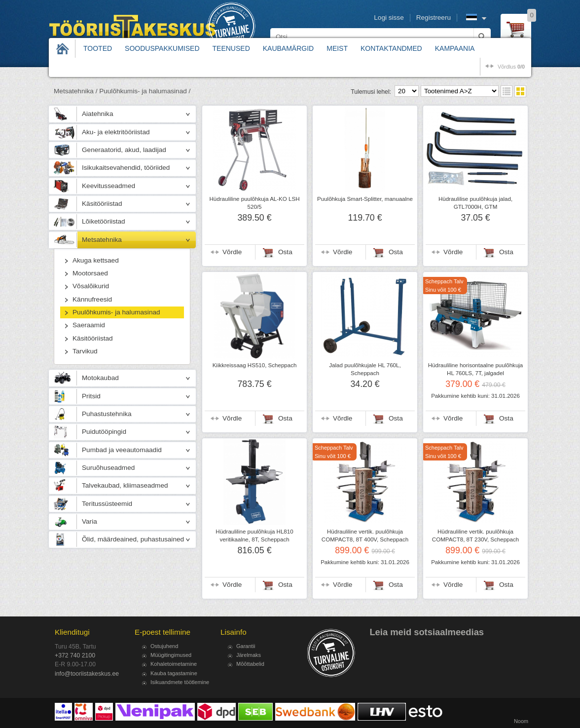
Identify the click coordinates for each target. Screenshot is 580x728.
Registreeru (434, 18)
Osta (285, 252)
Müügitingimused (171, 655)
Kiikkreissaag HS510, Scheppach (255, 365)
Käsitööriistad (102, 204)
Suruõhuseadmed (108, 468)
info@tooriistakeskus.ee (87, 674)
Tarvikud (85, 351)
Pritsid (91, 396)
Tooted (98, 48)
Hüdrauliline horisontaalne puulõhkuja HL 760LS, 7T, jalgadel (476, 369)
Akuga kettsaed (96, 260)
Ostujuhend (164, 646)
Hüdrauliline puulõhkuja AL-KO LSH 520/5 (255, 203)
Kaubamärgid (288, 48)
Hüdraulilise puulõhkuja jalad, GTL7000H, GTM (475, 203)
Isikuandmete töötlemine (180, 682)
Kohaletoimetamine (174, 664)
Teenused (231, 48)
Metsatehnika (102, 240)
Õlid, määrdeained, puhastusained (133, 539)
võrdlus (511, 67)
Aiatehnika (97, 114)
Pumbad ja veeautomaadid (122, 450)
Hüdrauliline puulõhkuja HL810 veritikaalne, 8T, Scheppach (254, 536)
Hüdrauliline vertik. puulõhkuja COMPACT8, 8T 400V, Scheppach (365, 536)
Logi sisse (389, 18)
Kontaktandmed (391, 48)
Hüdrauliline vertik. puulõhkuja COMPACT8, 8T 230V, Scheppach (475, 536)
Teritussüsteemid (107, 504)
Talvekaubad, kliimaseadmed (125, 485)
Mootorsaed (90, 273)
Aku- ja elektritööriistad (116, 132)
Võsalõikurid (91, 286)
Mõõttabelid (250, 664)
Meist (337, 48)
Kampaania (455, 48)
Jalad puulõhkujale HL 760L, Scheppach (365, 369)
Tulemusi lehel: (371, 92)
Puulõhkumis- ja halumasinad (116, 312)
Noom (521, 721)
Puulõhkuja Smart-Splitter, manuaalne (365, 199)
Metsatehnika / (75, 91)
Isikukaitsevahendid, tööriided (126, 168)
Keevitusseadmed (109, 186)
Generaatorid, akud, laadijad (124, 150)
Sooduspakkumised (162, 48)
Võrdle (232, 252)
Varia (90, 521)
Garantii (246, 646)
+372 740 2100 (75, 655)
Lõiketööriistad (104, 221)
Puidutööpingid (104, 432)
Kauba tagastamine (174, 673)
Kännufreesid (92, 299)
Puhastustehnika (107, 414)
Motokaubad (100, 378)
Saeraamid (89, 325)
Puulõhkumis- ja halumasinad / (145, 91)
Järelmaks (249, 655)
